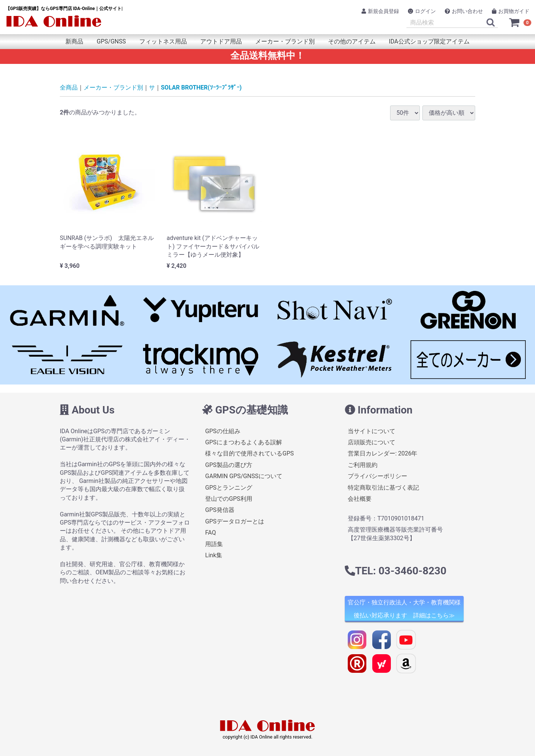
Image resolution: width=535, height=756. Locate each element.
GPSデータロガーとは (235, 521)
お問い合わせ (464, 11)
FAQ (210, 533)
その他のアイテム (352, 41)
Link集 (213, 555)
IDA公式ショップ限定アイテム (429, 41)
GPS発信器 (220, 510)
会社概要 (360, 499)
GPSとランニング (229, 488)
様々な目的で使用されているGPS (249, 454)
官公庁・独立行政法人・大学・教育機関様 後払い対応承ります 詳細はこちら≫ (404, 609)
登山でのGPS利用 (229, 499)
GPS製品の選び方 (229, 465)
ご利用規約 (363, 465)
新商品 (74, 41)
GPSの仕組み (223, 431)
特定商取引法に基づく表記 (383, 488)
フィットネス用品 (163, 41)
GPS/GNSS (111, 41)
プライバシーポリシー (377, 476)
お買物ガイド (511, 11)
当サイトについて (372, 431)
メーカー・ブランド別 (285, 41)
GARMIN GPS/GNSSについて (244, 476)
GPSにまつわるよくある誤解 (244, 442)
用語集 (214, 544)
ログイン (422, 11)
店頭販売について (372, 442)
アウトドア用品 (221, 41)
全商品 (69, 87)
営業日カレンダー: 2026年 (383, 454)
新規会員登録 (380, 11)
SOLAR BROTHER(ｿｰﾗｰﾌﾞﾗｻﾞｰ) (201, 87)
